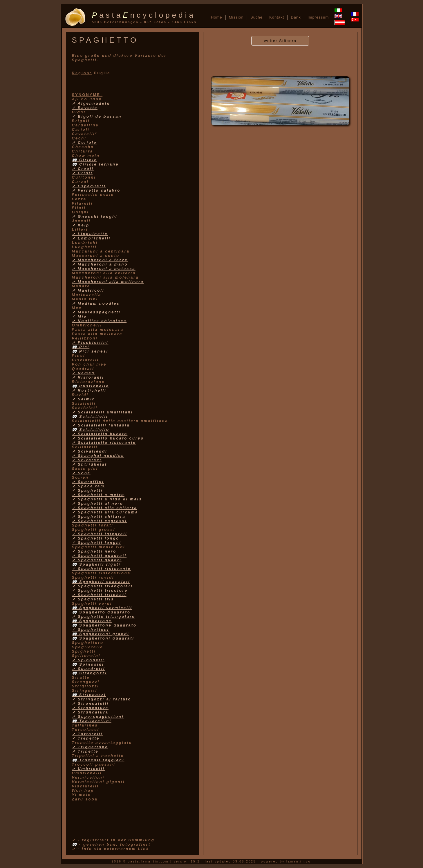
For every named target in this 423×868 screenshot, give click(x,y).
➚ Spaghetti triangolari (102, 586)
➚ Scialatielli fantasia (101, 425)
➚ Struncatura (90, 712)
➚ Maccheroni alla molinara (108, 282)
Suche (256, 17)
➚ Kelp (81, 225)
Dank (296, 17)
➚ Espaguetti (89, 186)
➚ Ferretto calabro (96, 190)
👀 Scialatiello (91, 430)
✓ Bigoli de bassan (97, 116)
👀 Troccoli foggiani (98, 760)
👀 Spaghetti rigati (96, 564)
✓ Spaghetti (87, 490)
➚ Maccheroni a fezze (100, 260)
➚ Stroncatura (90, 708)
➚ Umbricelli (88, 769)
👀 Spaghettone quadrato (104, 625)
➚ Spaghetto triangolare (104, 617)
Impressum (318, 17)
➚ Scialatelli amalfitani (103, 412)
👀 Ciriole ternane (95, 164)
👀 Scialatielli (90, 416)
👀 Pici (81, 347)
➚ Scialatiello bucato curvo (108, 438)
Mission (236, 17)
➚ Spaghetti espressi (100, 521)
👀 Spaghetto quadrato (101, 612)
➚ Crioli (82, 173)
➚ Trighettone (90, 747)
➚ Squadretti (89, 669)
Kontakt (277, 17)
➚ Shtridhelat (90, 464)
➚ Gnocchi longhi (95, 216)
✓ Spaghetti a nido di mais (107, 499)
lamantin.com (300, 861)
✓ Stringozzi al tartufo (102, 699)
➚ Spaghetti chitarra (99, 516)
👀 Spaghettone (92, 621)
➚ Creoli (83, 169)
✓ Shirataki (87, 460)
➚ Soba (81, 473)
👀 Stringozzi (89, 695)
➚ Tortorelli (87, 734)
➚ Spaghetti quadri (97, 560)
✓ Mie (79, 316)
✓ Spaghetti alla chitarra (105, 508)
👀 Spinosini (88, 664)
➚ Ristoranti (88, 377)
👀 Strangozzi (90, 673)
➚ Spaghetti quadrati (99, 556)
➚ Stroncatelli (90, 703)
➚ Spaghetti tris (93, 599)
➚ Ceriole (84, 142)
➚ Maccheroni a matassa (104, 269)
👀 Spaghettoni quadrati (103, 638)
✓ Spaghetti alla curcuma (105, 512)
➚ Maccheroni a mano (100, 264)
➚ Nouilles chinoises (99, 321)
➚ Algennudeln (91, 103)
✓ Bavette (85, 108)
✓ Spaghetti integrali (100, 534)
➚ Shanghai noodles (98, 456)
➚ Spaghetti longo (96, 538)
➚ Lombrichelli (91, 238)
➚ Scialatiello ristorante (104, 443)
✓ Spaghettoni (91, 630)
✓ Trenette (86, 738)
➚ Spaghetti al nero (98, 503)
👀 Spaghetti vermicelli (102, 608)
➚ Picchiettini (90, 343)
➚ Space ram (88, 486)
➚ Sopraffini (88, 482)
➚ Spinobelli (88, 660)
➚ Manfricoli (88, 290)
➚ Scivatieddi (90, 451)
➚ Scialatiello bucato (100, 434)
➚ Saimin (84, 399)
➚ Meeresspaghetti (96, 312)
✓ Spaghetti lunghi (97, 543)
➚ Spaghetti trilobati (99, 595)
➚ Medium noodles (96, 303)
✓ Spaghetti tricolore (100, 590)
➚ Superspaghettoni (98, 717)
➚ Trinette (85, 751)
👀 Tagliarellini (92, 721)
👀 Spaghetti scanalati (101, 582)
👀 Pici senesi (90, 351)
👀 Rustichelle (91, 386)
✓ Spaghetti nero (94, 551)
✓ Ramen (83, 373)
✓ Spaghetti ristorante (101, 569)
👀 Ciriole (85, 160)
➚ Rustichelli (89, 390)
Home (217, 17)
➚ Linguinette (90, 234)
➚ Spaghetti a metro (98, 495)
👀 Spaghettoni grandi (101, 634)
